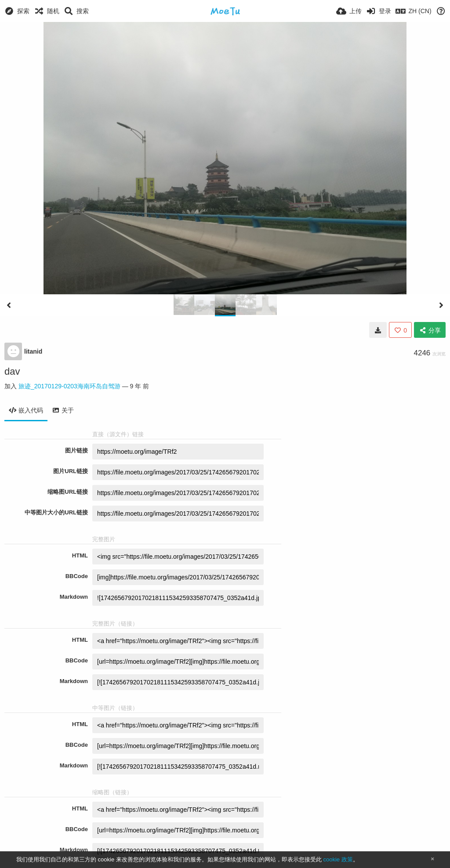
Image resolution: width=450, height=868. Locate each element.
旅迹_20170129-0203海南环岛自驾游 (69, 386)
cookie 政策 (338, 859)
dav (12, 371)
